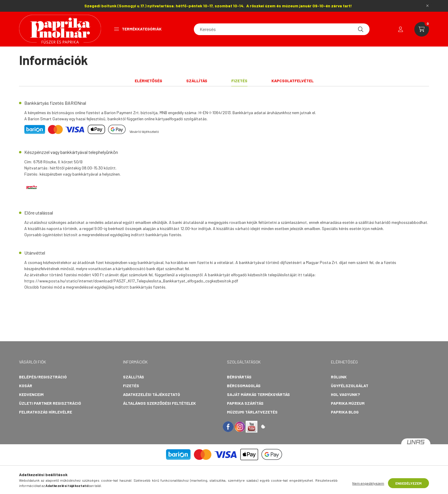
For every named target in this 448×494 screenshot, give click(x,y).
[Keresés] (282, 29)
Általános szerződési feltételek (159, 403)
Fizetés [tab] (239, 81)
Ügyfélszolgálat (350, 386)
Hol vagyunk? (345, 394)
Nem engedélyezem (368, 483)
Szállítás (134, 377)
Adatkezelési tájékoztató (152, 394)
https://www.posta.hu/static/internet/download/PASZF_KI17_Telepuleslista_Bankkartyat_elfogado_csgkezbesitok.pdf (131, 281)
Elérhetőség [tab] (148, 81)
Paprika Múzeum (348, 403)
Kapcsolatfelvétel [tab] (293, 81)
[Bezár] (428, 6)
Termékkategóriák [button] (138, 29)
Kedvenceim (31, 394)
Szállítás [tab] (197, 81)
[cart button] (422, 29)
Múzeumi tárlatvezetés (252, 412)
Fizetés (131, 386)
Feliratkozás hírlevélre (46, 412)
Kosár (26, 386)
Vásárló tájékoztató (144, 131)
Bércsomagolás (244, 386)
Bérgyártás (239, 377)
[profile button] (401, 29)
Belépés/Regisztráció (43, 377)
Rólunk (339, 377)
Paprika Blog (345, 412)
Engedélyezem (408, 483)
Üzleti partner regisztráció (50, 403)
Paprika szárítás (245, 403)
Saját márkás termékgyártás (258, 394)
